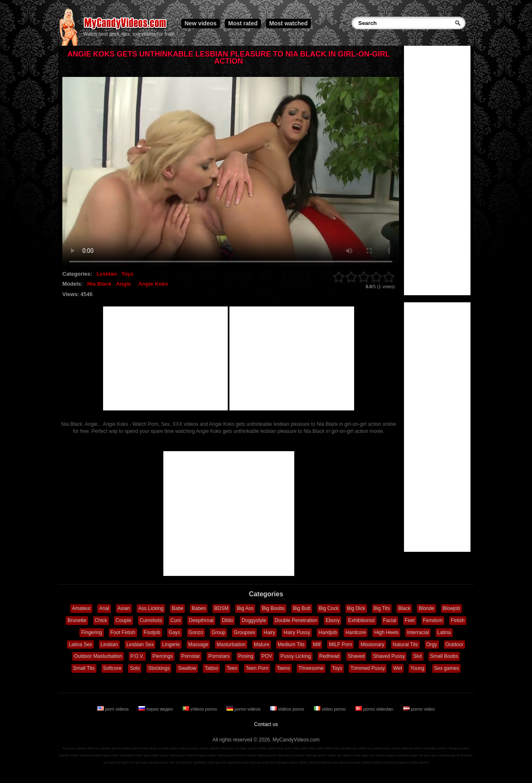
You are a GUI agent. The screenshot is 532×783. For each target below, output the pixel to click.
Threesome (311, 668)
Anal (104, 608)
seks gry (214, 762)
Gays (175, 632)
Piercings (163, 656)
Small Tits (84, 668)
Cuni (176, 620)
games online (121, 748)
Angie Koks (153, 284)
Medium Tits (291, 645)
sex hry (181, 762)
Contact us (266, 724)
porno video (419, 709)
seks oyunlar (150, 762)
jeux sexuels (441, 755)
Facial (390, 620)
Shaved (356, 656)
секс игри (339, 762)
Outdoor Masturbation (98, 656)
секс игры (361, 755)
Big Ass (245, 608)
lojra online (111, 755)
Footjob (152, 632)
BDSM (221, 608)
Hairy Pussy (297, 632)
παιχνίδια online (131, 755)
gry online (360, 748)
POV (267, 656)
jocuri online (392, 748)
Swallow (187, 668)
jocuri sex (167, 762)
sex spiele (377, 755)
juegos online (198, 748)
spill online (275, 748)
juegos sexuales (397, 755)
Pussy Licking (296, 656)
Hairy (269, 632)
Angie (123, 284)
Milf (317, 645)
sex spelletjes (197, 762)
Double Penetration (296, 620)
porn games (400, 762)
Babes (199, 608)
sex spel (122, 762)
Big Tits (382, 608)
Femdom (433, 620)
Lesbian (107, 274)
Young (417, 668)
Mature (262, 645)
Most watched (289, 23)
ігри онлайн (343, 748)
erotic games (419, 762)
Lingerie (171, 645)
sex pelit (262, 762)
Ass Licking (151, 608)
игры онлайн (159, 748)
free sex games (99, 748)
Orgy (432, 645)
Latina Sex (80, 645)
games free (140, 748)
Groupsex (244, 632)
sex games (345, 755)
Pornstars (219, 656)
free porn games (75, 748)
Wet (398, 668)
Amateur (81, 608)
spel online (292, 748)
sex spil (134, 762)
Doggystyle (254, 620)
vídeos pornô (227, 755)
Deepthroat (201, 620)
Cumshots (151, 620)
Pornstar (191, 656)
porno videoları (375, 709)
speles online (69, 755)
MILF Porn (340, 645)
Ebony (332, 620)
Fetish (458, 620)
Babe (177, 608)
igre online (151, 755)
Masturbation (231, 645)
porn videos (114, 709)
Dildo (228, 620)
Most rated (243, 23)
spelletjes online (435, 748)
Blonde (426, 608)
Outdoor (454, 645)
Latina (444, 632)
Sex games (446, 668)
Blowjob (451, 608)
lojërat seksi (382, 762)
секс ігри (249, 762)
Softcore (112, 668)
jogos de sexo (420, 755)
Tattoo (211, 668)
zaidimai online (91, 755)
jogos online (179, 748)
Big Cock (329, 608)
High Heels (386, 632)
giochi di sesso (462, 755)
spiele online (219, 748)
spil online (308, 748)
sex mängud (279, 762)
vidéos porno (288, 709)
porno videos (244, 709)
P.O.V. (137, 656)
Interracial (418, 632)
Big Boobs (273, 608)
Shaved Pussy (389, 656)
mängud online (458, 748)
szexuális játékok (360, 762)
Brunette (77, 620)
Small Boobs (444, 656)
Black (404, 608)
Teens (283, 668)
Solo (135, 668)
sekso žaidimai (320, 762)
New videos (201, 23)
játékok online (412, 748)
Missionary (372, 645)
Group (218, 632)
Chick (101, 620)
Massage (198, 645)
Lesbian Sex (140, 645)
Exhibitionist (361, 620)
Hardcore (356, 632)
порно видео (156, 709)
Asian (124, 608)
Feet (410, 620)
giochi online (258, 748)
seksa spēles (298, 762)
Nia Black (100, 284)
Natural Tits (405, 645)
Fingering (91, 632)
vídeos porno (200, 709)
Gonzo (196, 632)
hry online (375, 748)
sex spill (109, 762)
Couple (123, 620)
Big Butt (302, 608)
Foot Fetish (123, 632)
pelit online (325, 748)
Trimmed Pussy (368, 668)
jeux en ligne (238, 748)
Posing (246, 656)
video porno (330, 709)
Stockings (159, 668)
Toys (127, 274)
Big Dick (356, 608)
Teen (232, 668)
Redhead (329, 656)
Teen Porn (257, 668)
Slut (417, 656)
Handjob (328, 632)
